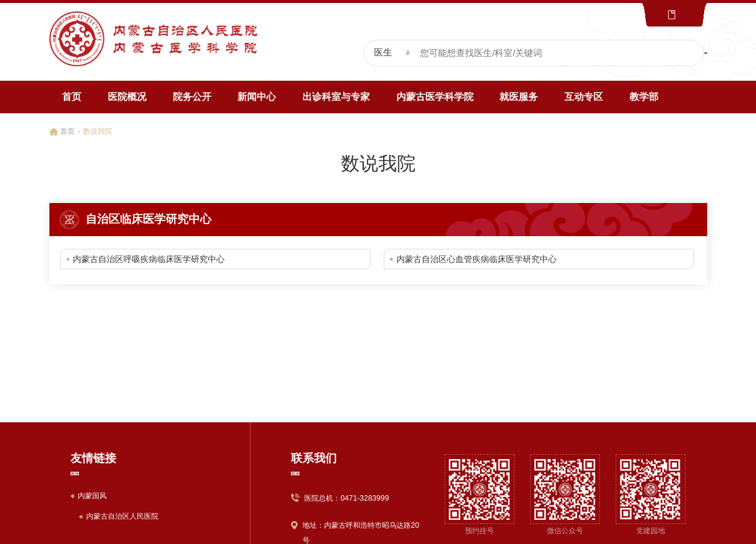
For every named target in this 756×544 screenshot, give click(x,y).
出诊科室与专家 (336, 97)
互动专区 (584, 97)
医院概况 (127, 97)
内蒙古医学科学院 (435, 97)
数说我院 (98, 131)
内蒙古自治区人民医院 (122, 516)
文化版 (656, 15)
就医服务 (519, 97)
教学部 (644, 97)
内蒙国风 (92, 496)
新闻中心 (257, 97)
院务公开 (192, 97)
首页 (72, 97)
